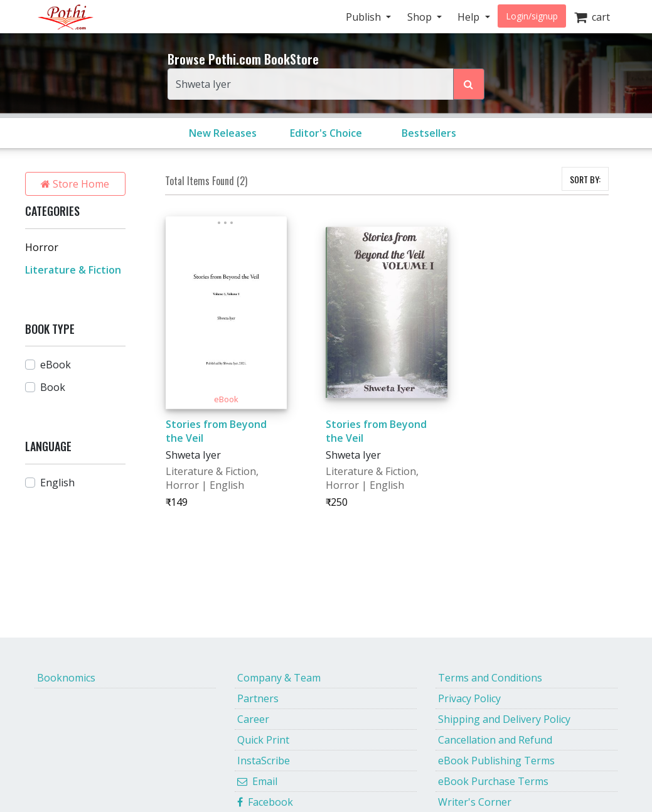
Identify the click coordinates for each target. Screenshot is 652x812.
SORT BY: (585, 179)
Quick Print (263, 740)
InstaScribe (264, 761)
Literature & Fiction (73, 270)
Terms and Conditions (490, 678)
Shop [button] (421, 17)
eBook (56, 365)
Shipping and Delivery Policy (504, 719)
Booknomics (66, 678)
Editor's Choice (326, 133)
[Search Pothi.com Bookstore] (469, 84)
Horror (42, 247)
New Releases (223, 133)
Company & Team (279, 678)
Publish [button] (365, 17)
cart (592, 17)
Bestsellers (429, 133)
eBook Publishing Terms (496, 761)
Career (253, 719)
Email (257, 781)
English (57, 483)
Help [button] (470, 17)
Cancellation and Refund (495, 740)
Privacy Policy (469, 698)
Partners (258, 698)
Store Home (75, 184)
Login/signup (532, 16)
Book (53, 387)
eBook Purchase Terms (493, 781)
